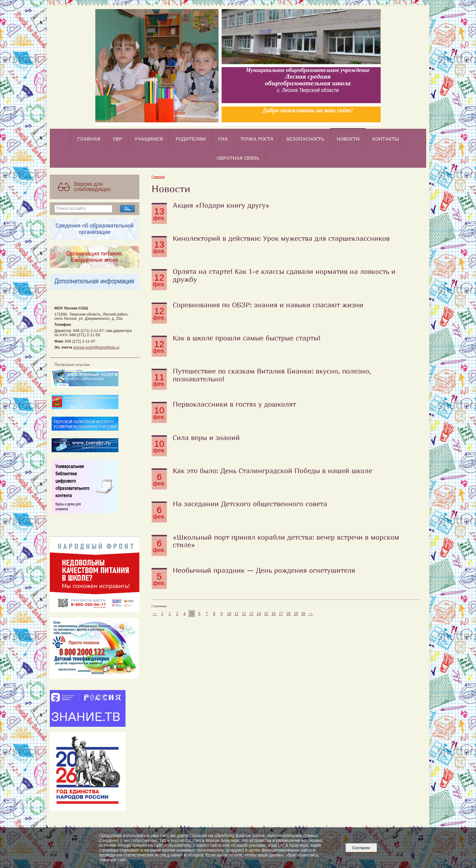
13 (251, 614)
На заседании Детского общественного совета (250, 504)
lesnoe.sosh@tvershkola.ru (97, 347)
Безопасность (305, 139)
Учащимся (149, 139)
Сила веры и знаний (206, 437)
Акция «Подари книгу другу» (221, 205)
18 (288, 614)
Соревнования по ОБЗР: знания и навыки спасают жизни (268, 305)
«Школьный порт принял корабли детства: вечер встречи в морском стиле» (286, 541)
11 (236, 614)
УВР (117, 139)
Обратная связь (238, 158)
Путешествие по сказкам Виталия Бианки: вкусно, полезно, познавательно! (272, 375)
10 (229, 614)
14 (259, 614)
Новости (348, 139)
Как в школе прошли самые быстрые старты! (247, 338)
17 (281, 614)
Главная (89, 139)
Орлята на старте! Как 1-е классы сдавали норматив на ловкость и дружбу (284, 275)
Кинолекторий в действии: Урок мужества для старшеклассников (281, 238)
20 (303, 614)
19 (296, 614)
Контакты (386, 139)
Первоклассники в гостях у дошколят (234, 404)
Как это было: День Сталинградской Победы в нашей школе (272, 470)
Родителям (191, 139)
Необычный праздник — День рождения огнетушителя (264, 570)
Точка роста (257, 139)
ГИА (223, 139)
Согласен (361, 848)
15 (266, 614)
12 (244, 614)
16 (274, 614)
